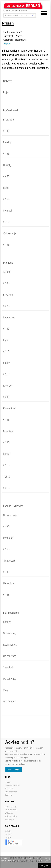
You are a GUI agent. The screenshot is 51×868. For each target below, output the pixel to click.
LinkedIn (8, 831)
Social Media (10, 788)
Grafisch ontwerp (11, 792)
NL (4, 11)
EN (9, 11)
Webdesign (9, 813)
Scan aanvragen (14, 769)
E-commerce (9, 819)
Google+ (8, 838)
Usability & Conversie (12, 785)
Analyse (8, 782)
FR (7, 11)
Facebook (8, 834)
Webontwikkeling (11, 816)
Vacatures (14, 11)
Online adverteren (11, 810)
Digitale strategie (11, 807)
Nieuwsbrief (23, 11)
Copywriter (9, 795)
